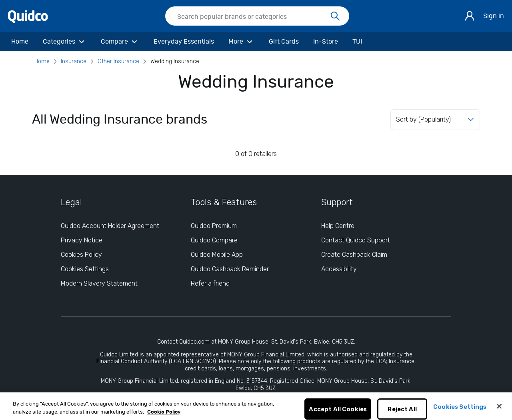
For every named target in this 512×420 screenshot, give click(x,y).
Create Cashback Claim (354, 255)
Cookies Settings (460, 411)
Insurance (74, 61)
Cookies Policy (81, 255)
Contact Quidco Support (356, 240)
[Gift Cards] (284, 42)
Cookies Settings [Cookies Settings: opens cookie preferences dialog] (85, 269)
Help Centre (338, 226)
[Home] (20, 42)
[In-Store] (326, 42)
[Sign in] (470, 16)
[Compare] (120, 42)
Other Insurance (118, 61)
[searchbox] (257, 16)
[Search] (335, 16)
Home (42, 61)
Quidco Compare (214, 240)
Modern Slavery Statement (99, 283)
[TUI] (357, 42)
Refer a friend (210, 283)
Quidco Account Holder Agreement (110, 226)
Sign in (494, 16)
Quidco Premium (214, 226)
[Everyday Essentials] (184, 42)
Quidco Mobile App (217, 255)
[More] (241, 42)
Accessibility (339, 269)
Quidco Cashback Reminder (230, 269)
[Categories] (65, 42)
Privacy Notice (82, 240)
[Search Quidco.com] (252, 17)
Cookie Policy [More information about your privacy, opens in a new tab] (164, 416)
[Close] (499, 410)
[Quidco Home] (28, 16)
